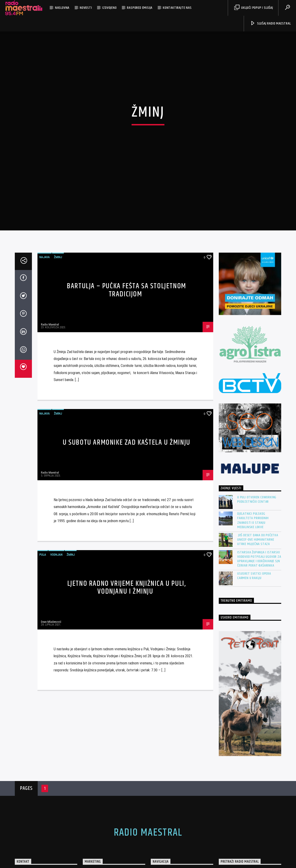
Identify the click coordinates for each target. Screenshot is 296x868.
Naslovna (62, 8)
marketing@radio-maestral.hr (42, 857)
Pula (43, 522)
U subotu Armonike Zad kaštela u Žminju (126, 410)
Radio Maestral (50, 292)
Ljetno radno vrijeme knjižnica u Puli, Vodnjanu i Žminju (127, 555)
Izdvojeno (109, 8)
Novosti (86, 8)
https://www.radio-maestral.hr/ (43, 840)
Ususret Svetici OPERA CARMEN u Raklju (254, 544)
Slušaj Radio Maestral (271, 23)
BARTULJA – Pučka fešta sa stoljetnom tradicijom (126, 258)
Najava (45, 225)
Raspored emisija (140, 8)
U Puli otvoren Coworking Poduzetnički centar (257, 467)
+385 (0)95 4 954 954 (36, 849)
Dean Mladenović (51, 590)
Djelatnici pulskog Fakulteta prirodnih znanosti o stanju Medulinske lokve (253, 488)
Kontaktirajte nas (177, 8)
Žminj (58, 225)
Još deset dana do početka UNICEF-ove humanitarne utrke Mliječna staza (258, 508)
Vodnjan (56, 522)
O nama (161, 844)
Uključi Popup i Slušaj (254, 8)
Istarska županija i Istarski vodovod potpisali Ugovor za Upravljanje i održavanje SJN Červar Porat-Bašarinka (259, 527)
